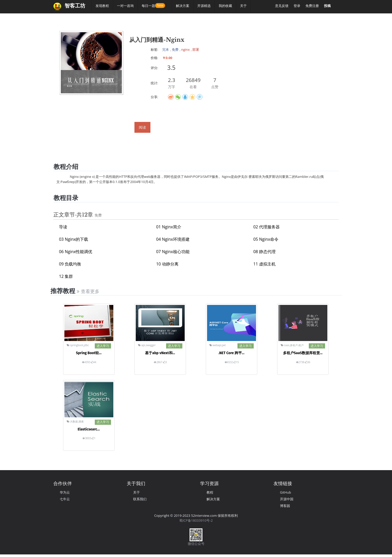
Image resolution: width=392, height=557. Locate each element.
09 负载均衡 (70, 264)
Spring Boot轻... (89, 353)
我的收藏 (225, 6)
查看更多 (88, 292)
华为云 (65, 492)
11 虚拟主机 (264, 264)
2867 (158, 362)
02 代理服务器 (266, 227)
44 (93, 362)
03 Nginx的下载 (74, 239)
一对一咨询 (125, 6)
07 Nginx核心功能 (173, 252)
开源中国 (287, 499)
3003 (87, 438)
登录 (297, 6)
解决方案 (183, 6)
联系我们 (140, 499)
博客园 (285, 506)
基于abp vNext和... (160, 353)
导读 (63, 227)
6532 (229, 362)
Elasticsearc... (89, 429)
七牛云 (65, 499)
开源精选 (204, 6)
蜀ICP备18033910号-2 (196, 520)
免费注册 (312, 6)
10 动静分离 (167, 264)
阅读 (142, 127)
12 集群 (66, 276)
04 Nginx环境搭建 (173, 239)
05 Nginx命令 (266, 239)
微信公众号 (196, 544)
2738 (300, 362)
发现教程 (102, 6)
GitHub (286, 492)
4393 (86, 362)
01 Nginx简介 (169, 227)
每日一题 (150, 6)
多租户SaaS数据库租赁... (303, 353)
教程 (210, 492)
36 (308, 362)
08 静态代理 (264, 252)
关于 (243, 6)
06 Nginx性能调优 (76, 252)
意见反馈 (282, 6)
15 (236, 362)
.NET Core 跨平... (231, 353)
